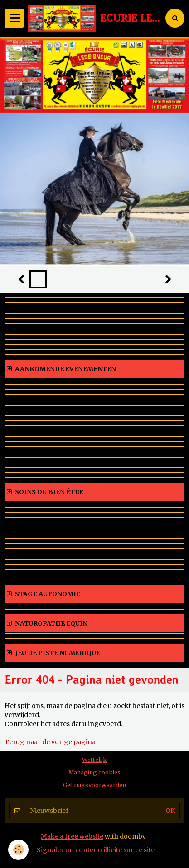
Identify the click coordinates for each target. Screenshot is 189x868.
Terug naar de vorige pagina (50, 742)
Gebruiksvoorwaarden (94, 785)
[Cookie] (18, 850)
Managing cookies (94, 772)
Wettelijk (94, 760)
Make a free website (72, 836)
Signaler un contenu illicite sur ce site (96, 850)
